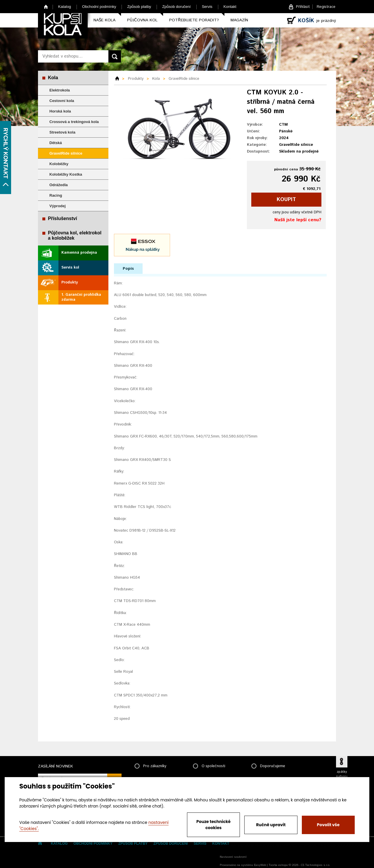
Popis (128, 269)
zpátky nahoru (342, 774)
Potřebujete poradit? (194, 20)
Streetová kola (62, 132)
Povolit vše (328, 825)
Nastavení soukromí (233, 857)
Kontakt (230, 7)
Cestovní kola (62, 101)
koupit (286, 200)
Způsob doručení (176, 7)
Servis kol (70, 268)
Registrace (326, 7)
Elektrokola (60, 90)
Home (46, 7)
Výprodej (58, 206)
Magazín (239, 20)
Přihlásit (303, 7)
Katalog (65, 7)
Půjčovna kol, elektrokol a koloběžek (75, 235)
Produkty (70, 282)
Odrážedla (59, 185)
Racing (56, 195)
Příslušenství (63, 218)
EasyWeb (260, 865)
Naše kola (104, 20)
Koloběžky (59, 164)
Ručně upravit (271, 825)
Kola (53, 78)
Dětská (56, 143)
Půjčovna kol (142, 20)
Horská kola (60, 111)
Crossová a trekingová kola (74, 122)
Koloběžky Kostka (66, 174)
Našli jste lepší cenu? (298, 220)
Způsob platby (139, 7)
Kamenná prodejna (79, 253)
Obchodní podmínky (99, 7)
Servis (207, 7)
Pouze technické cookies (213, 825)
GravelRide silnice (66, 153)
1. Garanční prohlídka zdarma (81, 297)
